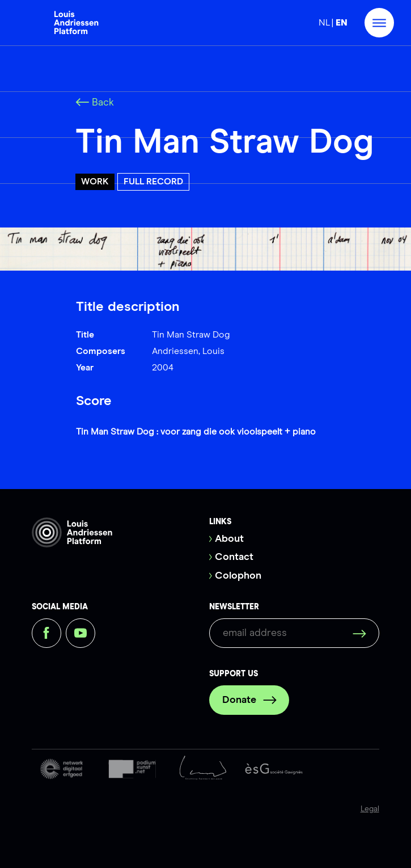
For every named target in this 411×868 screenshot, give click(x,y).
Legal (370, 809)
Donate (249, 700)
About (229, 539)
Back (95, 103)
